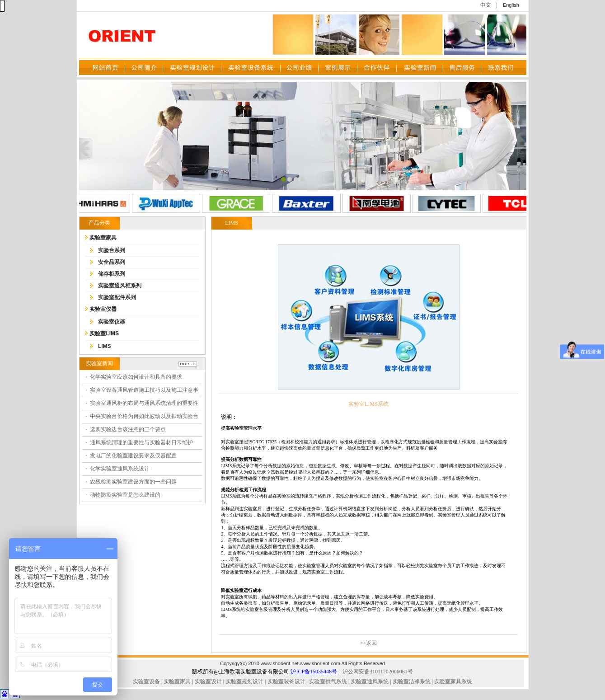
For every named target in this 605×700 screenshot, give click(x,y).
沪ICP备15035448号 (314, 672)
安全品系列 (112, 262)
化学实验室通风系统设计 (120, 469)
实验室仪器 (103, 309)
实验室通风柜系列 (120, 286)
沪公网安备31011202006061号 (378, 672)
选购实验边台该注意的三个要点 (128, 429)
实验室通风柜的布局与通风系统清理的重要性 (144, 403)
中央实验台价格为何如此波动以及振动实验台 (144, 416)
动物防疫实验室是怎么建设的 (125, 495)
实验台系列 (112, 250)
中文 (486, 5)
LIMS (105, 346)
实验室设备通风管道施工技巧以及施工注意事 (144, 390)
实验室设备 (146, 681)
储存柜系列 (112, 274)
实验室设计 (208, 681)
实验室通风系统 (370, 681)
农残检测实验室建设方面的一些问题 (133, 482)
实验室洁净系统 (411, 681)
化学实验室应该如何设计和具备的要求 (136, 377)
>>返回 (369, 643)
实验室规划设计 (244, 681)
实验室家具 (103, 238)
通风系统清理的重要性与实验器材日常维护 (141, 442)
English (511, 5)
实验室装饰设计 (286, 681)
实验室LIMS (104, 334)
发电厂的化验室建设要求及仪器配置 (133, 456)
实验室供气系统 (328, 681)
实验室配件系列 (117, 297)
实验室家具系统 (453, 681)
